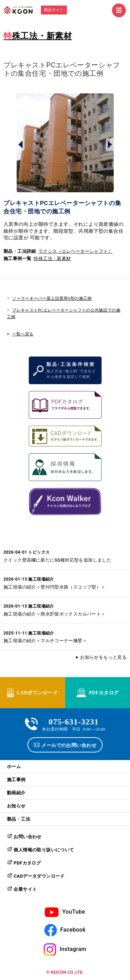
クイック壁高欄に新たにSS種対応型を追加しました (57, 560)
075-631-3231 (74, 721)
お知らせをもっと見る (103, 657)
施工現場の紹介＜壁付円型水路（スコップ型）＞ (55, 587)
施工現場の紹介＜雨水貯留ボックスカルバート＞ (55, 614)
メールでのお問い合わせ (69, 745)
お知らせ (16, 806)
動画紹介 (16, 793)
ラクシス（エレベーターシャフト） (76, 251)
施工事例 (16, 780)
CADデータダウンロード (39, 876)
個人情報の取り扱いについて (44, 850)
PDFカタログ (104, 692)
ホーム (14, 766)
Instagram (73, 949)
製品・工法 (19, 819)
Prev (21, 144)
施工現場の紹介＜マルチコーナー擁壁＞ (45, 641)
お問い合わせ (27, 837)
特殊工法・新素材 (38, 36)
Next (110, 144)
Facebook (73, 930)
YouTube (73, 912)
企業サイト (25, 889)
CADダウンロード (37, 692)
